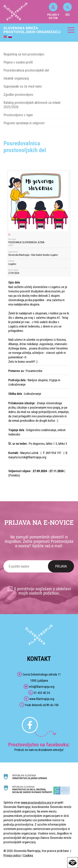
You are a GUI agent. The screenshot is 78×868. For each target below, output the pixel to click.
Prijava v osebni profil (18, 62)
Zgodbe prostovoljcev (18, 95)
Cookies (28, 855)
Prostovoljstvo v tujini (18, 115)
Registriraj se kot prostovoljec (24, 54)
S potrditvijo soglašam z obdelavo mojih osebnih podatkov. (42, 591)
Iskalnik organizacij (16, 78)
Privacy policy (12, 855)
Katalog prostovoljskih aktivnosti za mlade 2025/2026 (32, 105)
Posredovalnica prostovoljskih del (26, 70)
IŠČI (67, 10)
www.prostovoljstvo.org (36, 802)
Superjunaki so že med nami (23, 86)
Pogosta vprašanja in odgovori (24, 123)
